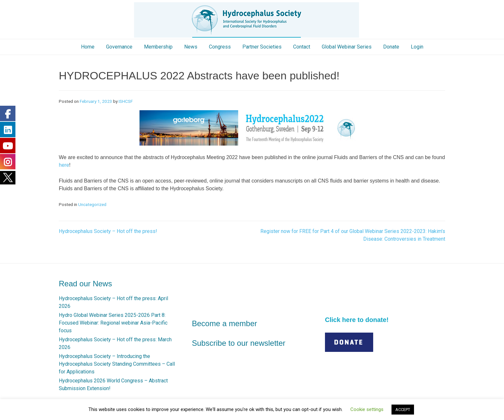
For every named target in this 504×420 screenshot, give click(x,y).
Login (417, 47)
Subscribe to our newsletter (239, 343)
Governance (119, 47)
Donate (391, 47)
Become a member (225, 323)
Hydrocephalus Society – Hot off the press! (108, 231)
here (64, 165)
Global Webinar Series (347, 47)
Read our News (85, 284)
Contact (302, 47)
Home (88, 47)
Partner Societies (262, 47)
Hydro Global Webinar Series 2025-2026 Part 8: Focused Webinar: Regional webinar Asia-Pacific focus (113, 323)
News (191, 47)
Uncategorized (92, 204)
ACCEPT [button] (403, 410)
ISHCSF (126, 101)
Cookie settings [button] (367, 409)
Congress (220, 47)
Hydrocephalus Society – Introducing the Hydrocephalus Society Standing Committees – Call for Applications (117, 364)
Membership (158, 47)
